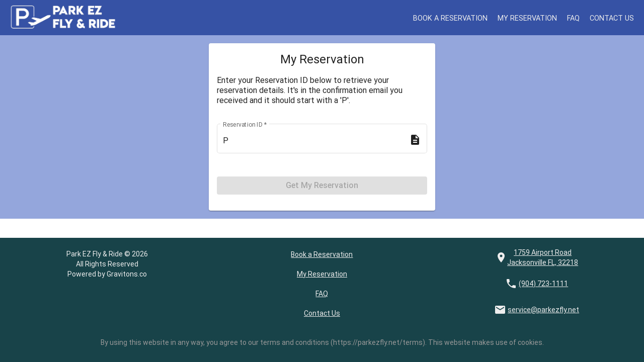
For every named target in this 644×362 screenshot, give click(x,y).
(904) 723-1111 (543, 284)
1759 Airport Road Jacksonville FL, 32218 (543, 257)
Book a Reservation (454, 18)
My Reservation (529, 18)
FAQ (574, 18)
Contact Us (612, 18)
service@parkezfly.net (543, 310)
